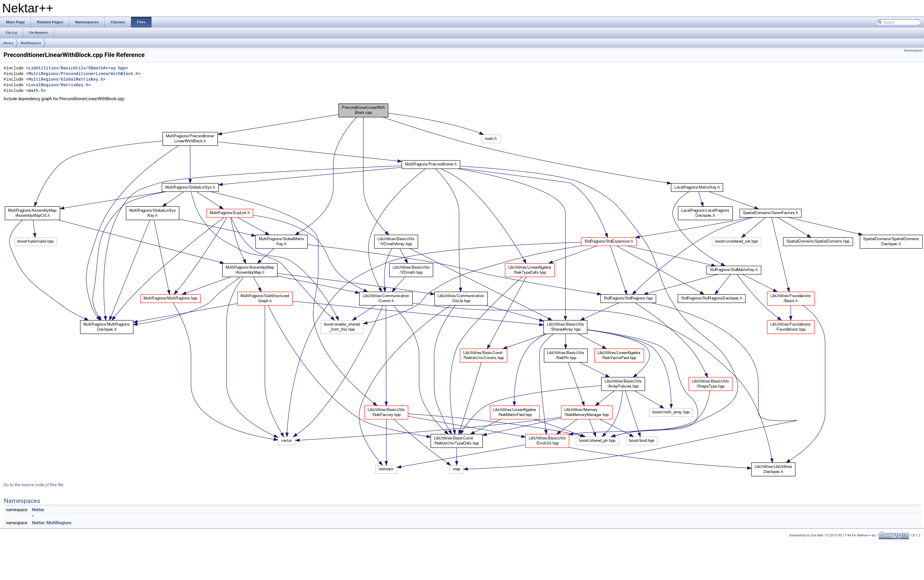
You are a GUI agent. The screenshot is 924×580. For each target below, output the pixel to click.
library (8, 43)
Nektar (38, 510)
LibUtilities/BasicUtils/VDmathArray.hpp (77, 68)
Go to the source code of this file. (34, 485)
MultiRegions (31, 43)
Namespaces (913, 51)
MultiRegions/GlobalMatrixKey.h (66, 80)
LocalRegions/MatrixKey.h (58, 85)
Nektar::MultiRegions (52, 523)
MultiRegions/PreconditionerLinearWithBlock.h (83, 74)
